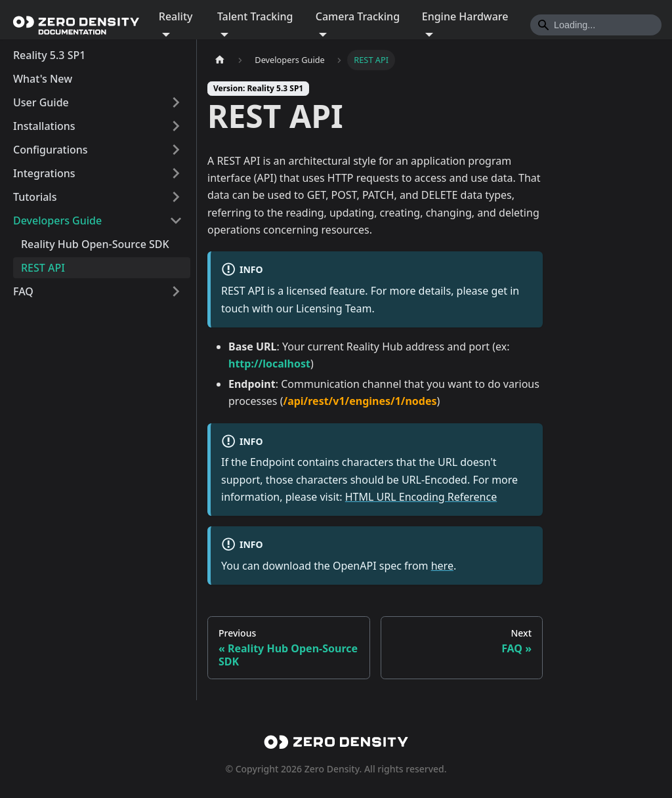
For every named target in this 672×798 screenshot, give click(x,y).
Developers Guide (57, 220)
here (442, 566)
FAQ (23, 291)
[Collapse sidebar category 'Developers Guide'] (176, 220)
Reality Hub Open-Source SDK (95, 244)
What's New (43, 79)
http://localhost (269, 364)
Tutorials (35, 197)
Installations (44, 126)
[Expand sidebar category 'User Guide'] (176, 102)
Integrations (44, 173)
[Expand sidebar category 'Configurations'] (176, 150)
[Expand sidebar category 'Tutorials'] (176, 197)
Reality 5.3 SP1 (49, 55)
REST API (43, 268)
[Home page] (220, 60)
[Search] (596, 25)
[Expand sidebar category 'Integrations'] (176, 173)
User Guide (41, 102)
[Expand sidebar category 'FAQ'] (176, 291)
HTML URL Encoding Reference (421, 497)
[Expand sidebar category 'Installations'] (176, 126)
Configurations (51, 150)
